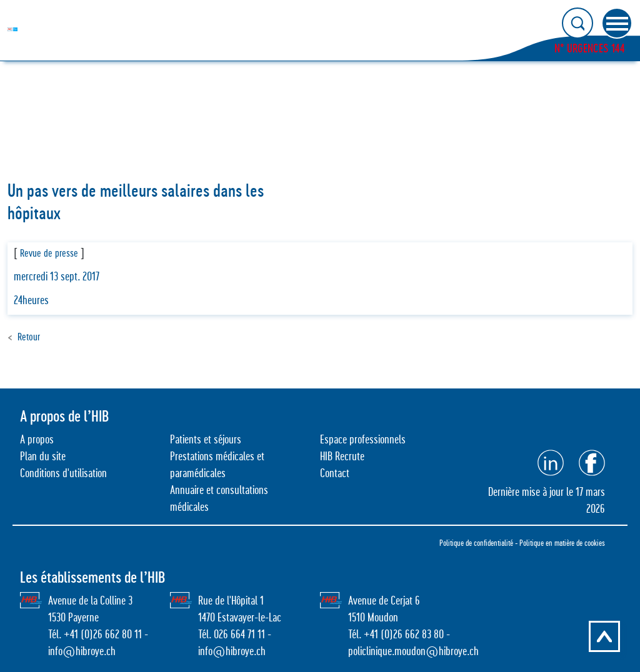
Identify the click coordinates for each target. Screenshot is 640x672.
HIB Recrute (342, 456)
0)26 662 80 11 (113, 634)
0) (389, 634)
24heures (31, 300)
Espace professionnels (363, 439)
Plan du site (43, 456)
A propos (37, 439)
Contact (335, 473)
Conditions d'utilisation (63, 473)
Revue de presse (49, 253)
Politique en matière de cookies (562, 543)
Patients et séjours (206, 439)
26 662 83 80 (418, 634)
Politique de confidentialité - (479, 543)
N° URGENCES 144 (590, 48)
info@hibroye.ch (82, 651)
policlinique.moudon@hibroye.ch (413, 651)
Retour (29, 337)
